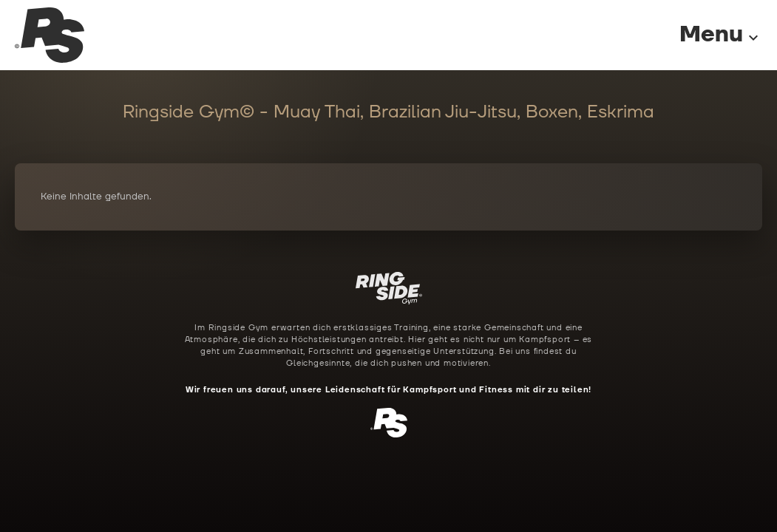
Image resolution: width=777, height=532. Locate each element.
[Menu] (706, 35)
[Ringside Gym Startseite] (50, 35)
